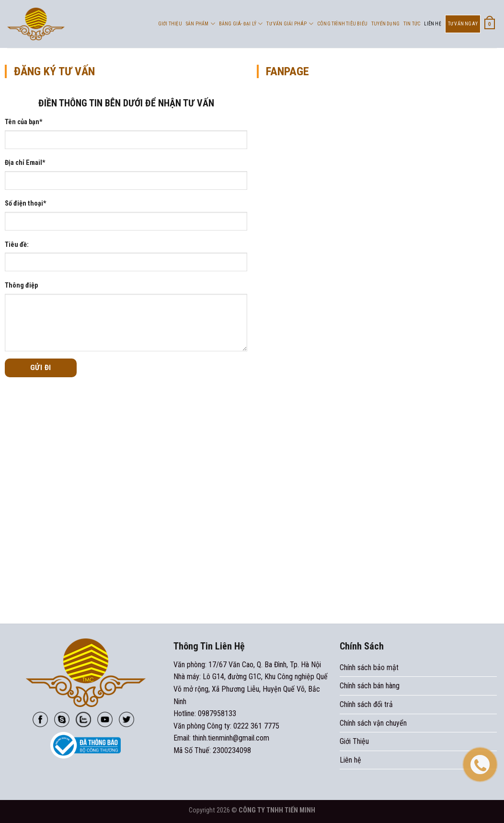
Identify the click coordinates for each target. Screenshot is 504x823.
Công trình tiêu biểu (342, 24)
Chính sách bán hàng (370, 686)
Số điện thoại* (26, 203)
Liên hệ (432, 24)
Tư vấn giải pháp (290, 24)
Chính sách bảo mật (369, 667)
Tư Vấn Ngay (463, 24)
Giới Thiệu (170, 24)
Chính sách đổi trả (366, 704)
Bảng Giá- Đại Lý (241, 24)
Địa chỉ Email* (25, 163)
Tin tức (412, 24)
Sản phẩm (200, 24)
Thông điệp (21, 285)
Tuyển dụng (385, 24)
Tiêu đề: (17, 245)
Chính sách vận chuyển (373, 723)
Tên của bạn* (24, 122)
